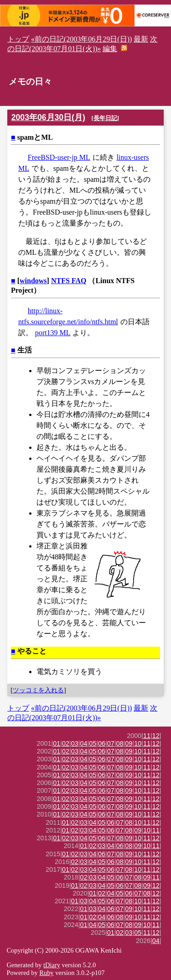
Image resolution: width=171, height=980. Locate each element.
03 (75, 743)
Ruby (46, 973)
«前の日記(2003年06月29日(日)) (81, 39)
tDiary (52, 965)
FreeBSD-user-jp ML (59, 157)
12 (156, 736)
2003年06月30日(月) (48, 117)
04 (84, 743)
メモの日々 (30, 82)
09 (129, 743)
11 (147, 736)
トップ (18, 39)
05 (93, 743)
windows (33, 281)
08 (120, 743)
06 (102, 743)
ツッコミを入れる (38, 690)
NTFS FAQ (69, 281)
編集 (110, 49)
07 (111, 743)
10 (138, 743)
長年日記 (105, 118)
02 (66, 743)
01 (57, 743)
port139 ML (53, 333)
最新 (141, 39)
